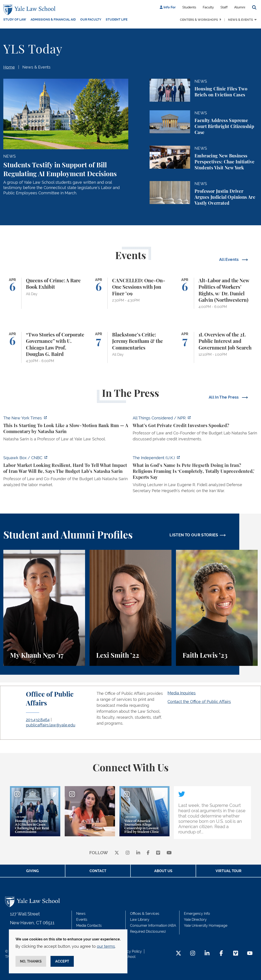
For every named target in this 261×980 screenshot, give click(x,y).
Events (82, 920)
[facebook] (148, 853)
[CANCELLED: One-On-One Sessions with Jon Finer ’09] (130, 293)
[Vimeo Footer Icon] (236, 954)
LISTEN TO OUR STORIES (194, 535)
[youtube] (169, 853)
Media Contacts (89, 926)
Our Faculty (91, 19)
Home (9, 67)
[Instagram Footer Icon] (193, 954)
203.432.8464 (38, 720)
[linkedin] (138, 853)
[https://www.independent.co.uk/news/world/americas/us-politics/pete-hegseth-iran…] (195, 476)
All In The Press (224, 397)
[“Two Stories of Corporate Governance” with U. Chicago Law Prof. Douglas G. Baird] (44, 347)
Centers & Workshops (199, 20)
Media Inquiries (182, 693)
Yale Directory (195, 920)
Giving (32, 871)
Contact (98, 871)
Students (189, 7)
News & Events (241, 20)
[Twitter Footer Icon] (178, 954)
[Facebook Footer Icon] (221, 954)
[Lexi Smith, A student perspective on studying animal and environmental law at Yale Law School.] (130, 608)
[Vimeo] (158, 853)
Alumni (240, 7)
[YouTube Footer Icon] (250, 954)
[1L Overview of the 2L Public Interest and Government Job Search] (217, 347)
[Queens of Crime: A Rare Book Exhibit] (44, 293)
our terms (106, 946)
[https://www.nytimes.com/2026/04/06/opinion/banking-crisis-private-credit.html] (66, 430)
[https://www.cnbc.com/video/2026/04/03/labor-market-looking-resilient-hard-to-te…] (66, 473)
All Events (229, 259)
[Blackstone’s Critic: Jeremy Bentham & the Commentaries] (130, 347)
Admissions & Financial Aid (53, 19)
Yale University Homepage (206, 926)
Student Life (117, 19)
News (81, 914)
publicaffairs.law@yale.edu (51, 725)
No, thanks (31, 961)
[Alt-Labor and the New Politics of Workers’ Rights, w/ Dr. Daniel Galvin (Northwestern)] (217, 293)
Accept (62, 961)
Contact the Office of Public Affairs (199, 702)
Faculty (208, 7)
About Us (163, 871)
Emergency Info (197, 914)
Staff (224, 7)
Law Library (140, 920)
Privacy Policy (130, 951)
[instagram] (128, 853)
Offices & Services (145, 914)
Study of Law (15, 19)
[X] (117, 853)
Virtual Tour (229, 871)
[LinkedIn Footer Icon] (207, 954)
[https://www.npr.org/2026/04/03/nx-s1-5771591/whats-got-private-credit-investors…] (195, 430)
